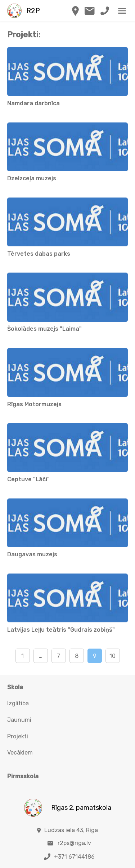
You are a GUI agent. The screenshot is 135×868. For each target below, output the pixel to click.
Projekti (18, 736)
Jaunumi (19, 720)
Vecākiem (20, 753)
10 (112, 656)
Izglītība (18, 703)
